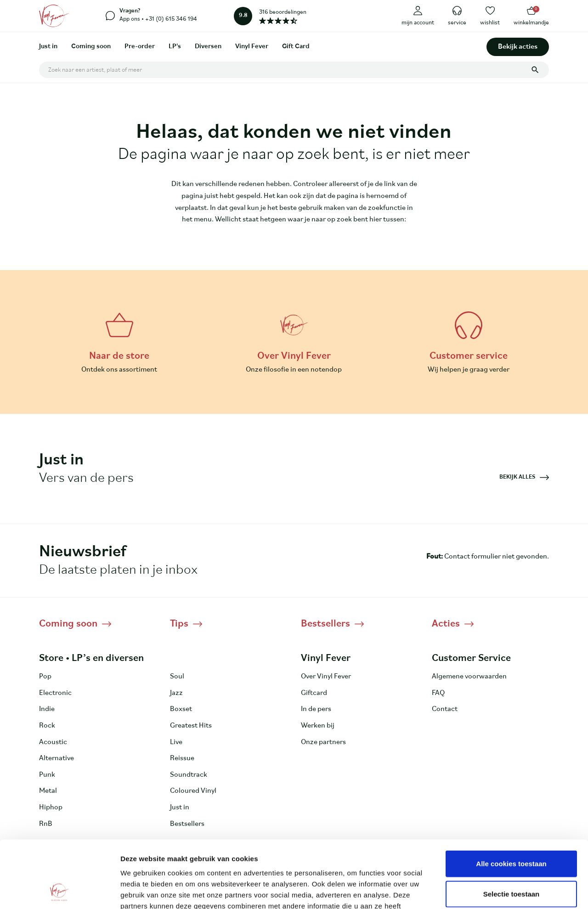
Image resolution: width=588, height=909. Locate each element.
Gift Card (296, 47)
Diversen (208, 47)
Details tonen (496, 891)
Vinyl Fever (252, 47)
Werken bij (318, 726)
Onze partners (323, 742)
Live (176, 742)
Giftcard (314, 693)
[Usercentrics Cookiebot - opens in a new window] (59, 891)
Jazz (176, 693)
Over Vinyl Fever (326, 677)
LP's (175, 47)
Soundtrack (189, 775)
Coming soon (91, 47)
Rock (47, 726)
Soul (177, 677)
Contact (445, 709)
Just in (48, 47)
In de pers (316, 709)
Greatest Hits (191, 726)
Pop (45, 677)
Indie (47, 709)
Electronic (55, 693)
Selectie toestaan (512, 831)
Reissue (182, 758)
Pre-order (140, 47)
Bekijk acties (518, 47)
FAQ (438, 693)
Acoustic (53, 742)
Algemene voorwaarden (469, 677)
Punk (47, 775)
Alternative (57, 758)
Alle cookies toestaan (511, 800)
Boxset (181, 709)
